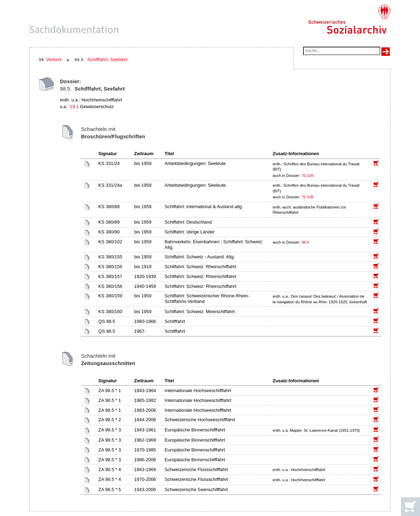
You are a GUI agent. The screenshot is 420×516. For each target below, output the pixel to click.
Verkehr (54, 59)
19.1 (74, 107)
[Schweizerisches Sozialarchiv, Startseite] (349, 19)
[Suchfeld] (342, 51)
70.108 (308, 176)
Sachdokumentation (74, 29)
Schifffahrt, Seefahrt (107, 59)
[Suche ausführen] (386, 52)
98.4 (306, 242)
